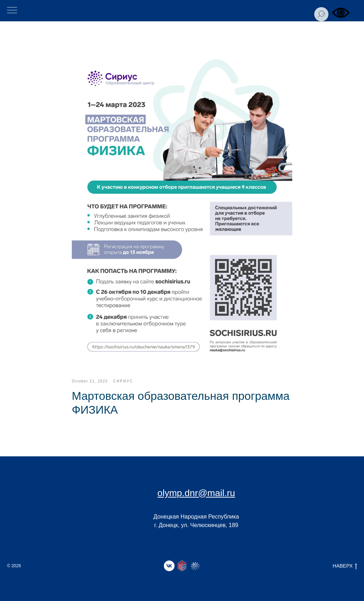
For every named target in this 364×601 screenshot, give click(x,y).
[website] (182, 566)
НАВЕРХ (345, 566)
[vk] (169, 566)
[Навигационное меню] (12, 11)
